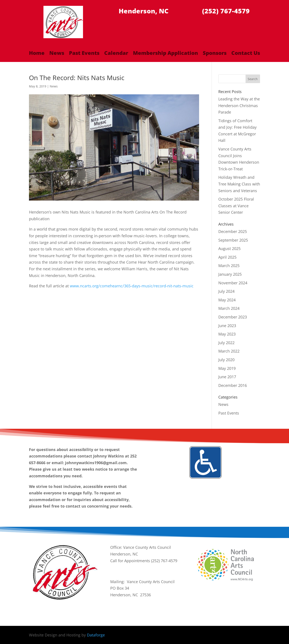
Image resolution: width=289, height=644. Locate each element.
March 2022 (229, 351)
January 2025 (230, 274)
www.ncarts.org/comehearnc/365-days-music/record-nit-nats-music (132, 286)
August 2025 (229, 248)
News (57, 54)
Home (37, 54)
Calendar (116, 54)
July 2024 (226, 291)
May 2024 (227, 300)
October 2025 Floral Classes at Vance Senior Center (236, 206)
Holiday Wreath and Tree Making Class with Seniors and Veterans (239, 184)
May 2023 (227, 334)
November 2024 (233, 283)
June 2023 (227, 326)
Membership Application (165, 54)
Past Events (84, 54)
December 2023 (233, 317)
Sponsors (215, 54)
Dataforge (96, 635)
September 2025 (233, 240)
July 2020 (226, 360)
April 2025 (227, 257)
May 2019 (227, 368)
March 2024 (229, 308)
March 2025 (229, 266)
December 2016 (233, 385)
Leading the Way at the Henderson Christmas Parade (239, 105)
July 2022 (226, 343)
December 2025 (233, 231)
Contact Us (246, 54)
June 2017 (227, 377)
